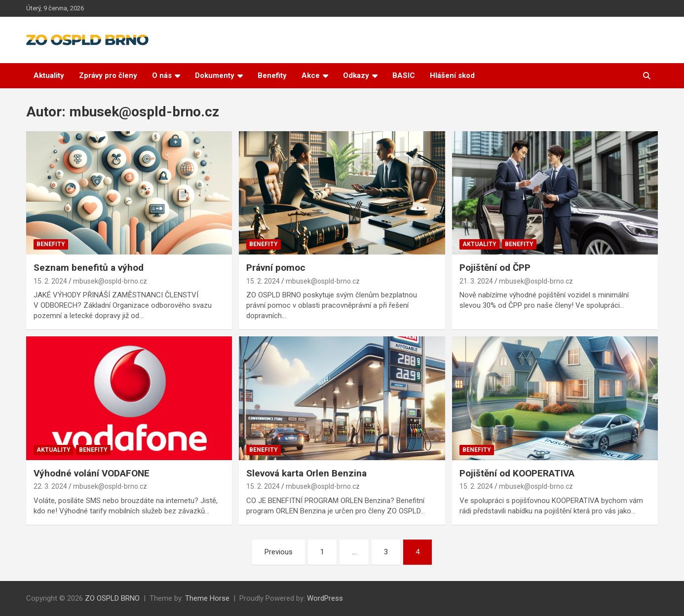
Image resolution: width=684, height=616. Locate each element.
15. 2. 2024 (50, 281)
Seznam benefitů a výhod (89, 268)
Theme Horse (207, 598)
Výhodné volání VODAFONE (92, 473)
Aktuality (49, 75)
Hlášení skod (452, 75)
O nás (162, 75)
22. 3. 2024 (50, 486)
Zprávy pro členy (108, 75)
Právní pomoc (276, 268)
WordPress (325, 598)
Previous (279, 552)
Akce (311, 75)
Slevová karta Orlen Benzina (306, 473)
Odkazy (356, 75)
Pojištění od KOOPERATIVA (517, 473)
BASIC (404, 75)
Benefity (272, 75)
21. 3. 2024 (476, 281)
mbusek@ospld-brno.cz (110, 281)
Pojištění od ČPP (495, 268)
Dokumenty (215, 75)
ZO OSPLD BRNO (112, 598)
